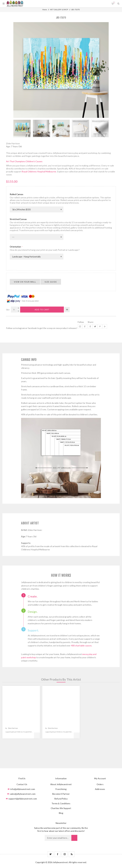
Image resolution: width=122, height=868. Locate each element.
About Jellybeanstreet (61, 784)
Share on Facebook (90, 326)
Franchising (61, 789)
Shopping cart (114, 3)
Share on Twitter (95, 326)
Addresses (100, 789)
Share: (91, 322)
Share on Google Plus (105, 326)
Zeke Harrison (13, 143)
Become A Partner (61, 794)
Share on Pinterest (100, 326)
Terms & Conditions (61, 803)
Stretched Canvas (18, 219)
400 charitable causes (81, 646)
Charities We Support (61, 808)
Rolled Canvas (17, 194)
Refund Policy (61, 799)
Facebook (85, 326)
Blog (61, 813)
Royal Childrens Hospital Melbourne (39, 172)
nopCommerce (67, 866)
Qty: (8, 310)
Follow (81, 322)
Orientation (16, 247)
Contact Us (22, 784)
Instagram (80, 326)
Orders (100, 784)
